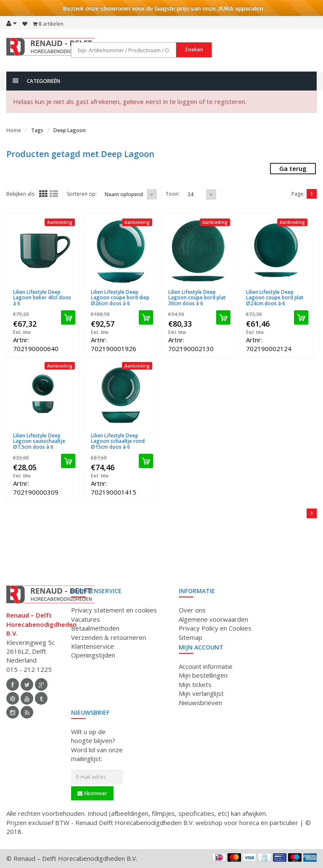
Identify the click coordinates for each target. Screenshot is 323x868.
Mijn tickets (195, 684)
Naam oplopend (124, 194)
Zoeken (194, 49)
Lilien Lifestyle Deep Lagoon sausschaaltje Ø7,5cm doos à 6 (39, 441)
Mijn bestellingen (203, 675)
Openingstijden (93, 655)
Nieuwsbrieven (200, 703)
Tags (37, 130)
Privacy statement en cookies (114, 610)
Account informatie (206, 666)
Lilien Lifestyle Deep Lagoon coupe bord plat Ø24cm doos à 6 (275, 297)
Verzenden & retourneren (109, 637)
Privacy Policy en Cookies (215, 628)
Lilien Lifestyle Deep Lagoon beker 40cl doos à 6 (42, 297)
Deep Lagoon (70, 130)
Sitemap (191, 637)
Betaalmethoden (95, 628)
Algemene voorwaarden (213, 619)
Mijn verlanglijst (201, 693)
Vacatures (86, 619)
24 (191, 194)
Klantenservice (93, 646)
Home (14, 130)
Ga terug (293, 168)
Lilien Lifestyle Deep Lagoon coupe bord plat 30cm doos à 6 (197, 297)
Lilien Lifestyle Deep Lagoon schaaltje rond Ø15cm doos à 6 (118, 441)
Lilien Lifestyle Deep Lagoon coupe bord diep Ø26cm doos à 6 (120, 297)
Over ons (192, 610)
